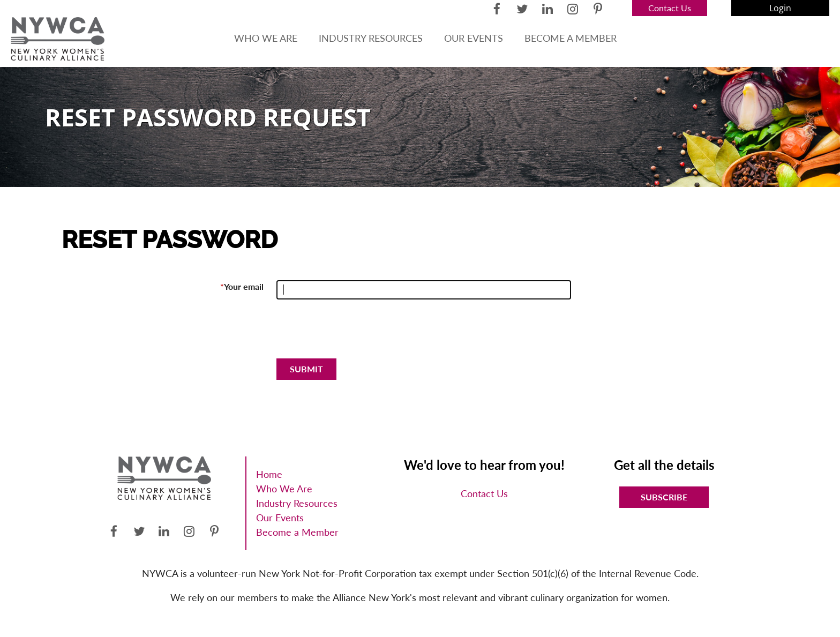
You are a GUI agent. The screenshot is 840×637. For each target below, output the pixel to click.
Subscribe (664, 497)
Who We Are (284, 489)
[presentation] (358, 333)
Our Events (280, 518)
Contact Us (670, 8)
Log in (780, 8)
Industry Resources (297, 503)
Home (269, 474)
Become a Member (297, 532)
